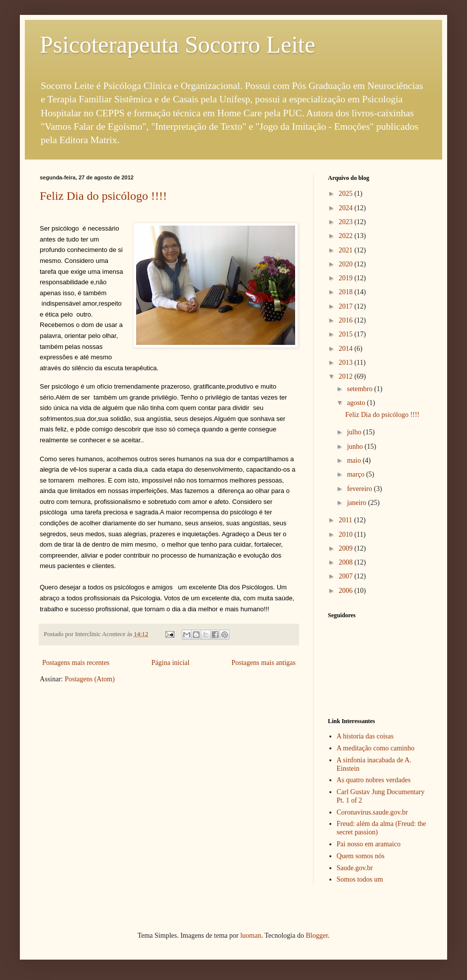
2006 (347, 591)
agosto (357, 403)
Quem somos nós (361, 856)
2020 (347, 264)
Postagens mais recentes (76, 663)
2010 (347, 534)
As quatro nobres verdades (374, 780)
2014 (347, 349)
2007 (347, 576)
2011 (347, 520)
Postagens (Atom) (90, 679)
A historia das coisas (365, 736)
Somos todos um (360, 879)
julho (355, 432)
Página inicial (171, 663)
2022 (347, 236)
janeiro (357, 503)
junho (355, 447)
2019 (347, 278)
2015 (347, 334)
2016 (347, 320)
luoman (251, 936)
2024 (347, 208)
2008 (347, 562)
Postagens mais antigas (264, 663)
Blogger (316, 936)
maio (355, 460)
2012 (347, 376)
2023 (347, 222)
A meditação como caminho (376, 748)
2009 (347, 548)
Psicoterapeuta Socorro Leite (177, 44)
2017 (347, 306)
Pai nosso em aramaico (369, 844)
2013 (347, 363)
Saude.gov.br (355, 868)
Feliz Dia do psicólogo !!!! (103, 196)
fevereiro (360, 489)
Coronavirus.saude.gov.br (372, 812)
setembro (360, 389)
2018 (347, 292)
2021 (347, 250)
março (356, 474)
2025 (347, 194)
